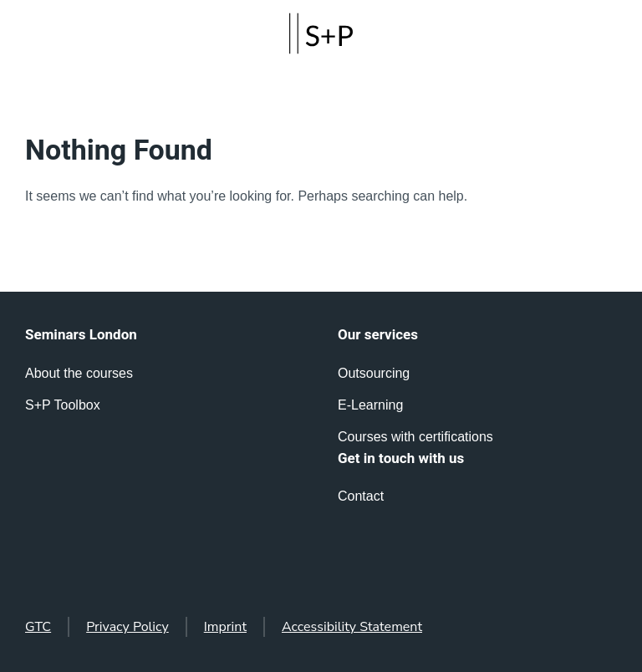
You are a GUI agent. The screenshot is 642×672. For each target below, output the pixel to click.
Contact (361, 496)
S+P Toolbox (63, 405)
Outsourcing (374, 373)
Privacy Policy (127, 627)
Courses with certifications (415, 437)
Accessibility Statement (352, 627)
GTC (38, 627)
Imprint (225, 627)
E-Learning (370, 405)
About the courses (79, 373)
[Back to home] (321, 33)
